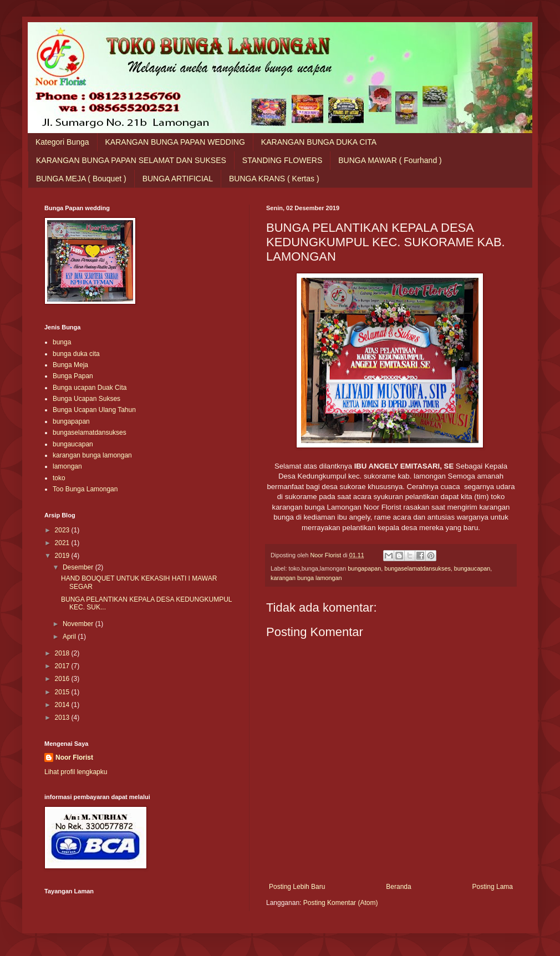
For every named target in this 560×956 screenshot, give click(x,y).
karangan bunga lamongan (306, 578)
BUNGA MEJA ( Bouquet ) (81, 179)
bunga (62, 342)
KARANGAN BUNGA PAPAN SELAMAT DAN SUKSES (131, 160)
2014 (63, 705)
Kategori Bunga (62, 142)
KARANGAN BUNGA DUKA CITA (319, 142)
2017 (63, 666)
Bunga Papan (73, 376)
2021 (63, 543)
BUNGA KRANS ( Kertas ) (274, 179)
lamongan (67, 466)
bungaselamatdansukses (417, 568)
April (70, 637)
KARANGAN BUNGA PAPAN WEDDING (175, 142)
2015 (63, 692)
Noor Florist (74, 757)
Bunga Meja (70, 365)
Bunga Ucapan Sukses (86, 399)
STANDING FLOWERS (282, 160)
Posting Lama (493, 887)
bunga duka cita (76, 354)
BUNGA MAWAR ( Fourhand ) (390, 160)
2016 (63, 679)
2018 (63, 653)
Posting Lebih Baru (297, 887)
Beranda (398, 887)
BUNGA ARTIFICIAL (178, 179)
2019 (63, 556)
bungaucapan (472, 568)
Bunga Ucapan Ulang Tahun (94, 410)
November (79, 624)
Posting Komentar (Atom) (341, 903)
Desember (79, 567)
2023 (63, 530)
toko (59, 478)
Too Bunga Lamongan (85, 489)
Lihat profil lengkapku (76, 772)
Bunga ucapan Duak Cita (90, 388)
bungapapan (364, 568)
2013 (63, 718)
